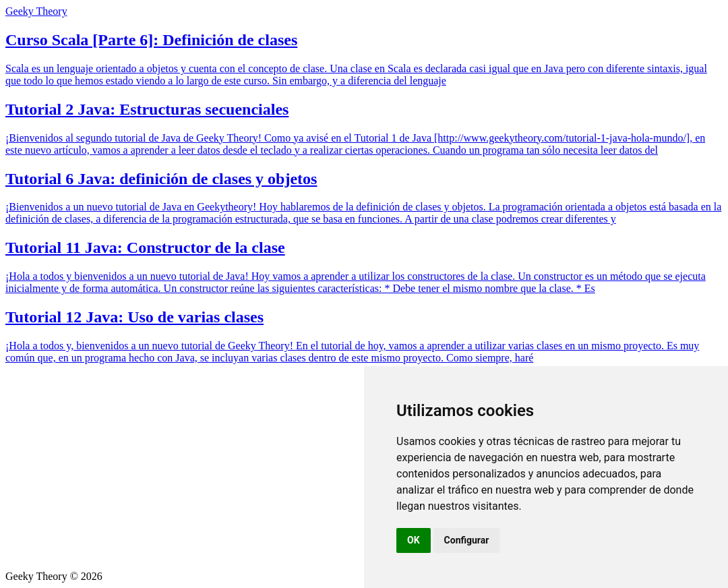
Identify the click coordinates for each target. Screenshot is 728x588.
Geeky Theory (36, 11)
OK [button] (414, 540)
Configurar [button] (467, 540)
